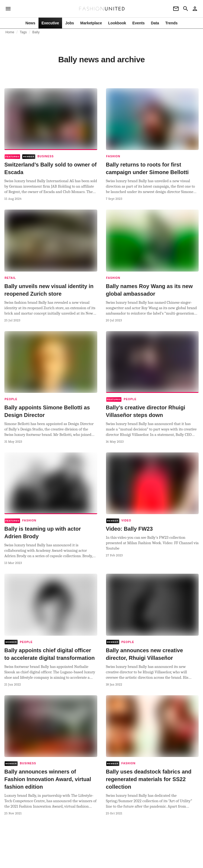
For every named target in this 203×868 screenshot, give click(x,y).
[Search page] (186, 9)
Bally (36, 32)
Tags (23, 32)
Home (10, 32)
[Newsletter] (176, 9)
